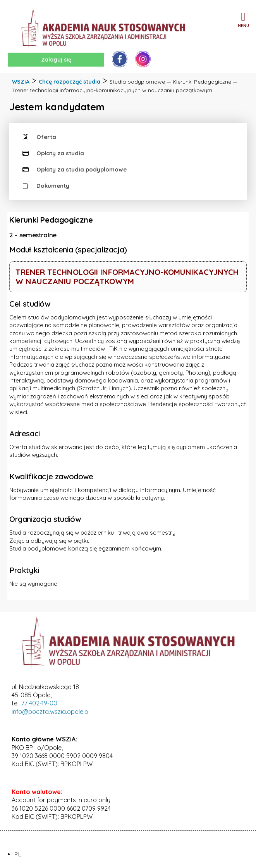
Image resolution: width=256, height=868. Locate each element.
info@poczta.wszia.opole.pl (51, 712)
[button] (243, 16)
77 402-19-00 (39, 703)
